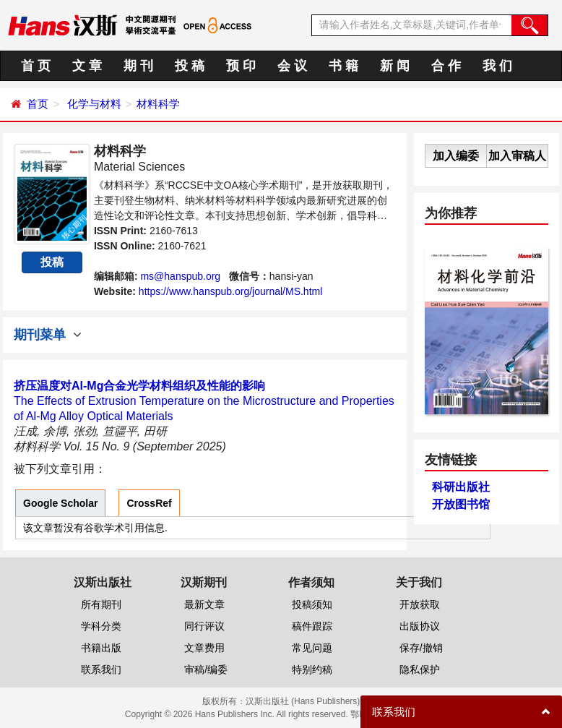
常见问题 (312, 648)
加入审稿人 (517, 156)
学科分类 (101, 626)
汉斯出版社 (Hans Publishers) (303, 701)
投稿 (52, 262)
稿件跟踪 (312, 626)
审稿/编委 (206, 669)
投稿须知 (312, 604)
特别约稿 (312, 669)
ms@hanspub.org (180, 276)
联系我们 (101, 669)
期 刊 (138, 66)
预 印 (241, 66)
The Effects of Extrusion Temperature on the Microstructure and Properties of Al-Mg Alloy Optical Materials (204, 401)
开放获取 (420, 604)
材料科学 (158, 104)
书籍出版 (101, 648)
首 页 (36, 66)
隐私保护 (420, 669)
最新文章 (204, 604)
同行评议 (204, 626)
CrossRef (149, 503)
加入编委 (456, 156)
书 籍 (343, 66)
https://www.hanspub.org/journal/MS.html (230, 291)
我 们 (497, 66)
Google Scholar (60, 503)
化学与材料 (94, 104)
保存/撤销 (421, 648)
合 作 (446, 66)
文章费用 (204, 648)
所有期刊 (101, 604)
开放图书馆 (461, 504)
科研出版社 (461, 487)
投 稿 (190, 66)
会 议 (292, 66)
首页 (38, 104)
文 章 (87, 66)
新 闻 (395, 66)
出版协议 (420, 626)
